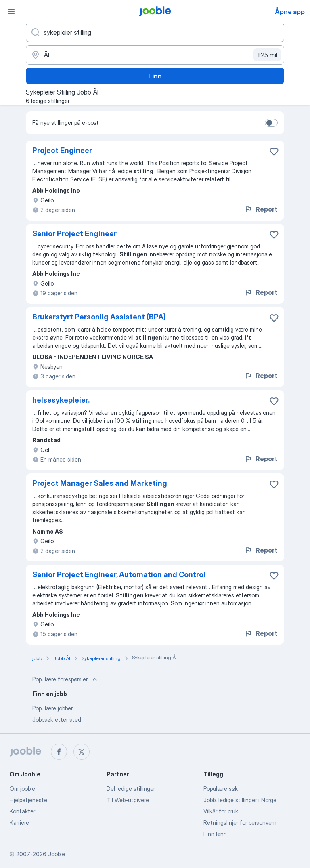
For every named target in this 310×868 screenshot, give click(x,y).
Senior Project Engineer (74, 234)
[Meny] (11, 11)
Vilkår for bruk (221, 811)
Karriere (19, 823)
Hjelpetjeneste (28, 800)
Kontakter (22, 811)
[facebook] (59, 752)
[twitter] (82, 752)
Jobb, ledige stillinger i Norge (240, 800)
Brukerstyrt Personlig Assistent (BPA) (99, 317)
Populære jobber (52, 708)
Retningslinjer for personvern (240, 823)
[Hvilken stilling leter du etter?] (155, 32)
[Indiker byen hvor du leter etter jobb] (155, 55)
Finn (155, 76)
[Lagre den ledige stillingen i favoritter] (274, 151)
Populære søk (221, 789)
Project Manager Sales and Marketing (100, 483)
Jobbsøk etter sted (57, 720)
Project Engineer (62, 150)
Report (261, 209)
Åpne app (290, 12)
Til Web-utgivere (128, 800)
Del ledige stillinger (131, 789)
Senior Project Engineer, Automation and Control (119, 575)
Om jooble (22, 789)
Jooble (57, 854)
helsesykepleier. (61, 400)
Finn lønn (215, 834)
